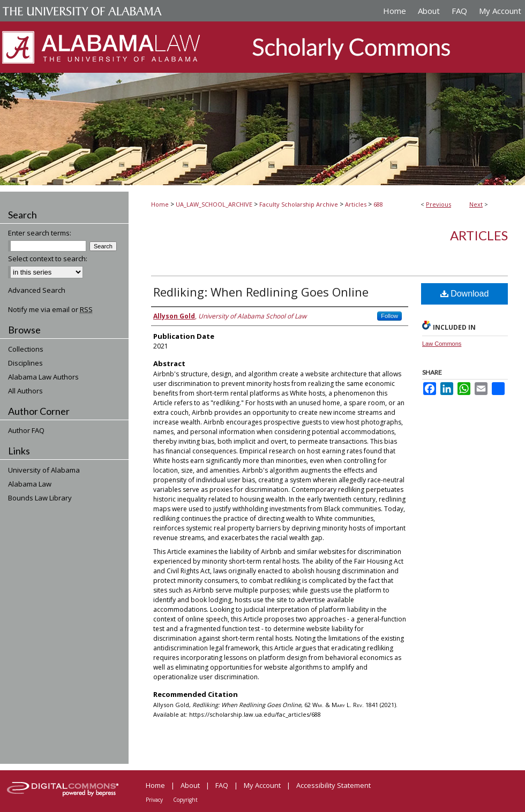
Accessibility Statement (333, 785)
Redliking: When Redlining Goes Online (261, 292)
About (190, 785)
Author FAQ (26, 430)
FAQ (222, 785)
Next (476, 204)
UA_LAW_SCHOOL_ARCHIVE (214, 204)
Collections (26, 349)
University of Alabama (44, 470)
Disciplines (25, 363)
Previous (438, 204)
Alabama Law (30, 484)
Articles (356, 204)
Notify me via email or (50, 309)
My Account (262, 785)
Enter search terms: (40, 233)
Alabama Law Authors (43, 377)
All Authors (25, 391)
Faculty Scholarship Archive (299, 204)
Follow (389, 316)
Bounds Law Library (40, 498)
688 (378, 204)
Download (465, 294)
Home (160, 204)
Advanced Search (37, 290)
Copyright (185, 800)
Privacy (154, 800)
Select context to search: (48, 259)
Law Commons (442, 344)
